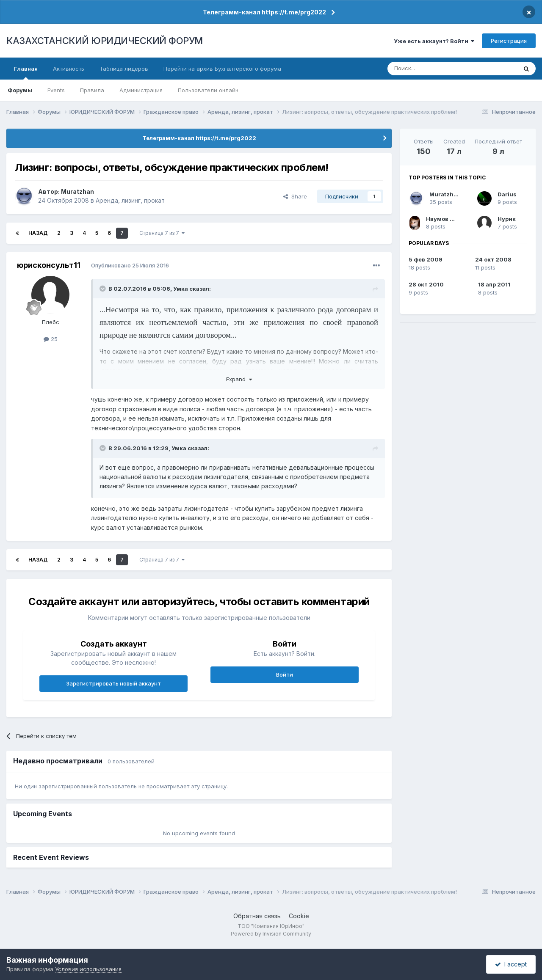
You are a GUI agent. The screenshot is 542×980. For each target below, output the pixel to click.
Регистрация (509, 41)
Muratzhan (77, 191)
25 (51, 339)
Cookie (299, 916)
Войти (285, 674)
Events (56, 90)
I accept (511, 964)
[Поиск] (429, 69)
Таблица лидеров (124, 69)
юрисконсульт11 (49, 265)
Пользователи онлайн (208, 90)
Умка (181, 289)
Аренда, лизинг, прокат (130, 200)
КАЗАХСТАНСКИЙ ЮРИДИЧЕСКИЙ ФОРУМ (105, 41)
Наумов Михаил (449, 219)
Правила (92, 90)
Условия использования (88, 969)
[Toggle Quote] (103, 289)
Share (295, 196)
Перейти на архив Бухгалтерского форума (222, 69)
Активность (69, 69)
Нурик (507, 219)
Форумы (20, 90)
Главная (26, 72)
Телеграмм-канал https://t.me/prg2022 (264, 12)
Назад (38, 233)
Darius (507, 194)
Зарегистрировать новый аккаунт (113, 683)
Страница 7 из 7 (162, 233)
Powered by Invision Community (271, 934)
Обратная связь (257, 916)
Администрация (141, 90)
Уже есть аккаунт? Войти (434, 41)
